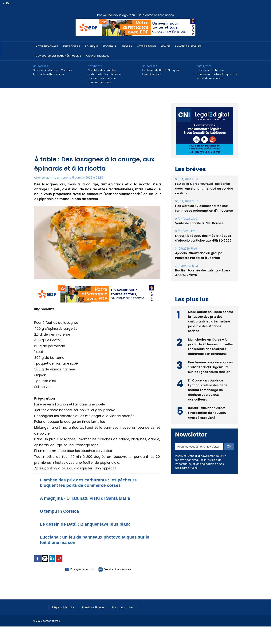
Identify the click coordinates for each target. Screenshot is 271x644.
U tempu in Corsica (61, 511)
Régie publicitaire (64, 607)
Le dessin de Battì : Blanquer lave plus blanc (161, 72)
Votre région (146, 46)
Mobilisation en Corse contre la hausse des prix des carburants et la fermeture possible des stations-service (211, 312)
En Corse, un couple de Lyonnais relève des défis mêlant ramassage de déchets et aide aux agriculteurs (208, 381)
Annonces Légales (188, 46)
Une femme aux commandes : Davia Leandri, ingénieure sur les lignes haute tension (210, 358)
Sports (127, 46)
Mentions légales (95, 607)
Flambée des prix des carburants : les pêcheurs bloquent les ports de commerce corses (105, 76)
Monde (165, 46)
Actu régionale (47, 46)
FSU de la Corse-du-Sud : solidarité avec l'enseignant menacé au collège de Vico (204, 180)
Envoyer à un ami (76, 569)
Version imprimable (117, 569)
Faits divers (72, 46)
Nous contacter (125, 607)
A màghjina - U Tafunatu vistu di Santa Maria (88, 498)
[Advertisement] (98, 126)
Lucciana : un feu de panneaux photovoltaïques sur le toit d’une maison (217, 74)
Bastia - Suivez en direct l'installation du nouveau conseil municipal (207, 404)
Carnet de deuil (97, 56)
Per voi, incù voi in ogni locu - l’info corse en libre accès (135, 15)
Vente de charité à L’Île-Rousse (199, 214)
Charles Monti (44, 178)
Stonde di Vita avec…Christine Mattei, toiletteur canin (53, 72)
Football (110, 46)
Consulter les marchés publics (59, 56)
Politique (92, 46)
